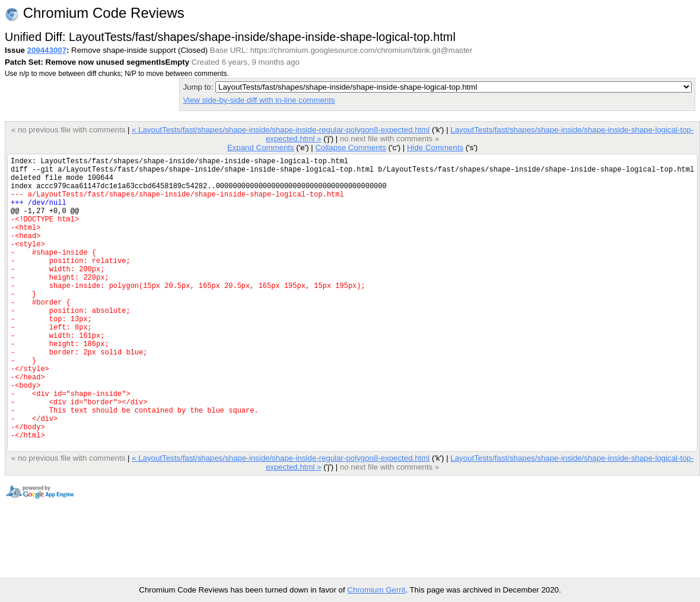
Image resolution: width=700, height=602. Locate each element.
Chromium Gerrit (376, 590)
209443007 (47, 50)
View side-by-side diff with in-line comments (259, 100)
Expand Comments (261, 148)
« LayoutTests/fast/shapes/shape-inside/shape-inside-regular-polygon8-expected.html (281, 130)
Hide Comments (435, 148)
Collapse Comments (350, 148)
